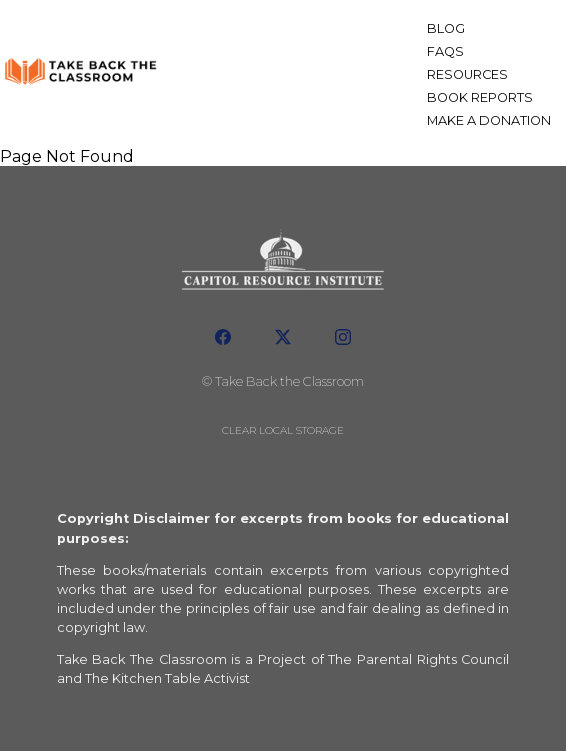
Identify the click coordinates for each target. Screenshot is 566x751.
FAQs (445, 51)
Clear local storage (283, 430)
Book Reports (480, 97)
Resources (467, 74)
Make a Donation (489, 120)
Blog (446, 28)
